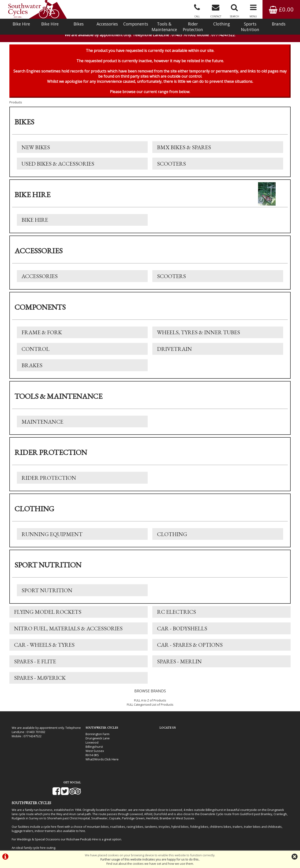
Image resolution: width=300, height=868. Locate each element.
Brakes (32, 368)
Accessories (107, 24)
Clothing (222, 24)
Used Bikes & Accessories (58, 165)
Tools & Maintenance (164, 27)
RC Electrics (176, 615)
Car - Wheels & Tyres (44, 648)
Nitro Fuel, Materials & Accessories (68, 631)
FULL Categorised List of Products (150, 708)
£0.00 (281, 9)
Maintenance (42, 424)
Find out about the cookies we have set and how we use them (150, 864)
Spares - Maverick (40, 681)
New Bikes (36, 149)
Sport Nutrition (47, 593)
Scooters (171, 165)
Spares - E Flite (35, 665)
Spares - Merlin (179, 665)
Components (136, 24)
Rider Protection (193, 27)
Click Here (108, 763)
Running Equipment (52, 537)
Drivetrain (174, 351)
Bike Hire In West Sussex (29, 838)
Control (36, 351)
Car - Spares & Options (190, 648)
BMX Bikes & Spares (184, 149)
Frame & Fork (42, 334)
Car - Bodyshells (182, 631)
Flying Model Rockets (48, 615)
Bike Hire (21, 24)
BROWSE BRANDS (150, 694)
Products (16, 104)
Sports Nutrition (250, 27)
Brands (279, 24)
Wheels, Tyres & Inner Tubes (199, 334)
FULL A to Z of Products (150, 704)
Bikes (79, 24)
